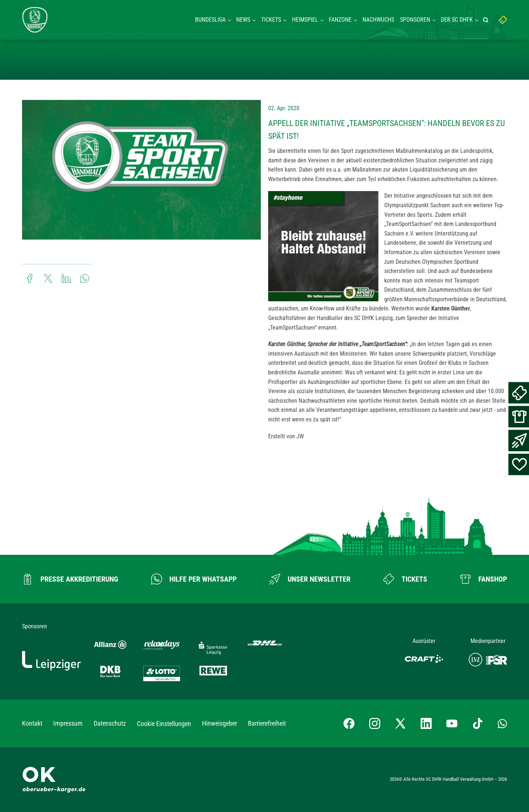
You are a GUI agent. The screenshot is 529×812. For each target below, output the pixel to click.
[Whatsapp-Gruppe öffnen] (502, 723)
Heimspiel (305, 20)
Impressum (68, 723)
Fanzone (340, 20)
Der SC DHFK (457, 20)
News (243, 20)
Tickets (271, 20)
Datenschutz (110, 723)
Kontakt (32, 723)
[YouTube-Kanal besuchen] (452, 723)
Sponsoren (415, 20)
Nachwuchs (378, 20)
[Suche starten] (487, 20)
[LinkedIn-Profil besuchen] (426, 723)
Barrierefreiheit (267, 723)
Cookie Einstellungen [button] (164, 724)
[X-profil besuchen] (400, 723)
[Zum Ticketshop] (405, 579)
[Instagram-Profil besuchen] (375, 723)
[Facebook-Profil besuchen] (349, 723)
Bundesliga (210, 20)
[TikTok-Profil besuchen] (478, 723)
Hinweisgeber (219, 723)
